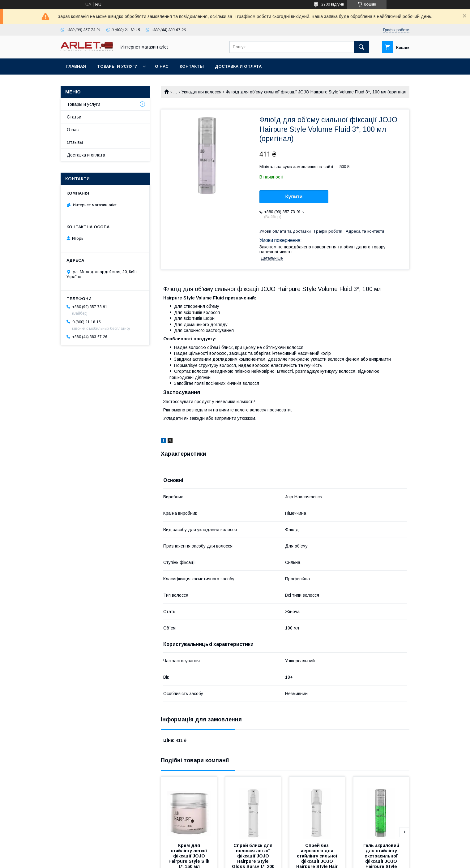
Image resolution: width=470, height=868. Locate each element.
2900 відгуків (333, 4)
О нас (162, 66)
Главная (76, 66)
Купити (294, 197)
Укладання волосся (201, 92)
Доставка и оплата (238, 66)
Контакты (192, 66)
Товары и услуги (117, 66)
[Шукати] (361, 47)
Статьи (74, 117)
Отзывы (75, 142)
